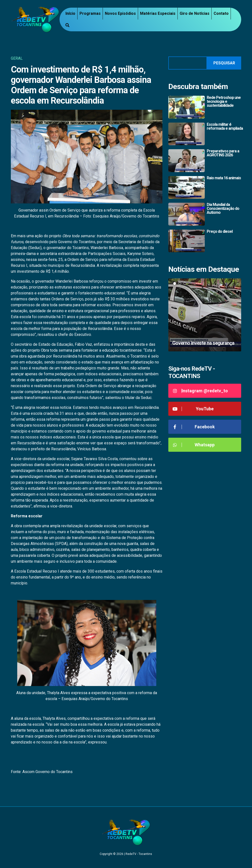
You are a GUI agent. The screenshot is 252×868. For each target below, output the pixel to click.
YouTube (193, 409)
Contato (221, 13)
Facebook (193, 427)
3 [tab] (185, 283)
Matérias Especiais (158, 13)
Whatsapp (193, 445)
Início (70, 13)
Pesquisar (224, 63)
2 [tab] (180, 283)
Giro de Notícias (195, 13)
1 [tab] (175, 283)
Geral (17, 58)
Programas (90, 13)
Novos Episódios (120, 13)
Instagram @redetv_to (200, 391)
